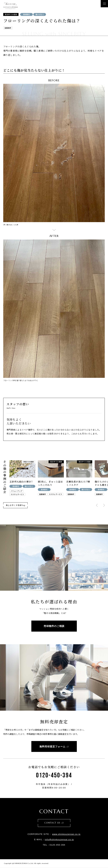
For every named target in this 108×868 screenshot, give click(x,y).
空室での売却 (29, 462)
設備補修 (8, 28)
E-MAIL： (54, 840)
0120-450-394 (54, 775)
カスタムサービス (17, 494)
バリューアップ (16, 491)
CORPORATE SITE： (54, 834)
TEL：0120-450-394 (54, 845)
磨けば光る (40, 14)
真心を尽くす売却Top (16, 505)
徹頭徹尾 (27, 14)
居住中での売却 (11, 14)
